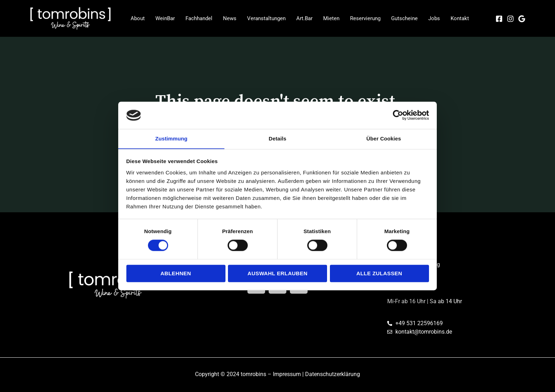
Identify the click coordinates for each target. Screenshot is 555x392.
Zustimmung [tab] (171, 139)
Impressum (287, 374)
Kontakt (460, 18)
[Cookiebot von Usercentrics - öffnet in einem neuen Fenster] (398, 115)
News (230, 18)
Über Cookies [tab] (384, 139)
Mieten (331, 18)
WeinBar (165, 18)
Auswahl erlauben (277, 274)
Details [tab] (277, 139)
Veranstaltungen (266, 18)
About (138, 18)
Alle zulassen (379, 274)
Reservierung (365, 18)
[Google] (522, 19)
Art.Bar (304, 18)
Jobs (434, 18)
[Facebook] (499, 19)
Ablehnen (176, 274)
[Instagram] (510, 19)
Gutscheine (404, 18)
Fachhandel (199, 18)
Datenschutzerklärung (333, 374)
